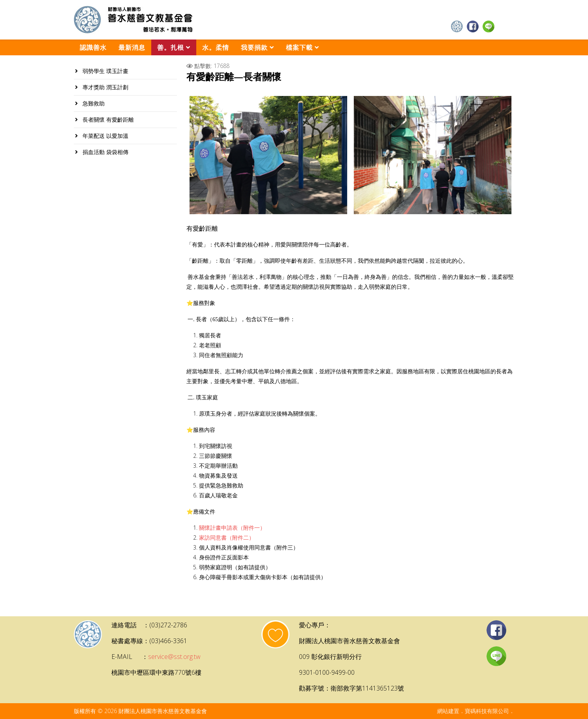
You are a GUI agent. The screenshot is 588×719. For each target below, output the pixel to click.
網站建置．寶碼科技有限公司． (476, 711)
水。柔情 (216, 47)
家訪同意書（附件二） (227, 538)
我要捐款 (254, 47)
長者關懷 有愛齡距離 (107, 120)
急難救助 (93, 103)
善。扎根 (171, 47)
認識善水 (93, 47)
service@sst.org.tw (174, 657)
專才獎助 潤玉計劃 (105, 87)
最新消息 (132, 47)
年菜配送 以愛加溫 (105, 136)
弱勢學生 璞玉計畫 (105, 71)
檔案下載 (299, 47)
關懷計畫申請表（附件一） (232, 528)
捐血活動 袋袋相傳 (105, 152)
